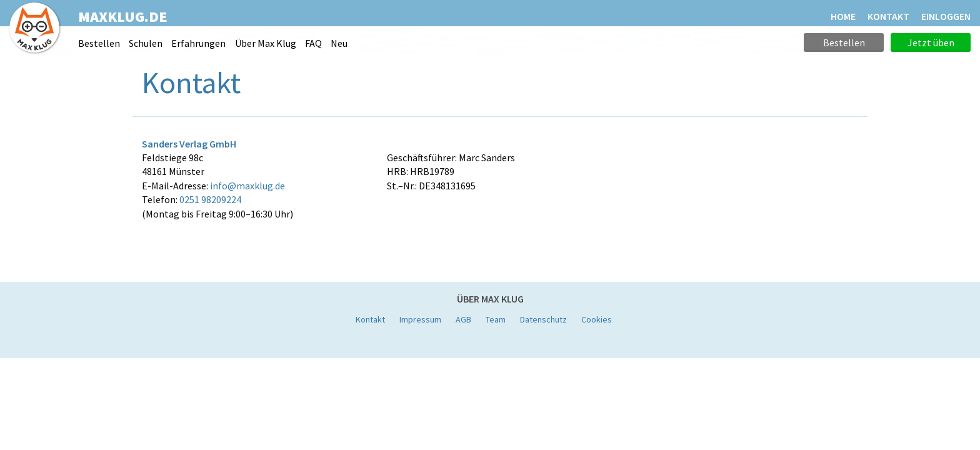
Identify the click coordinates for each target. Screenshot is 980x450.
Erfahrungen (198, 43)
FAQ (313, 43)
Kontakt (370, 319)
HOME (843, 16)
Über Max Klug (266, 43)
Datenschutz (543, 319)
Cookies (597, 319)
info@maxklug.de (247, 186)
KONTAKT (888, 16)
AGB (463, 319)
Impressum (420, 319)
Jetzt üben (931, 42)
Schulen (146, 43)
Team (496, 319)
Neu (339, 43)
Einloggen (946, 16)
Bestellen (99, 43)
